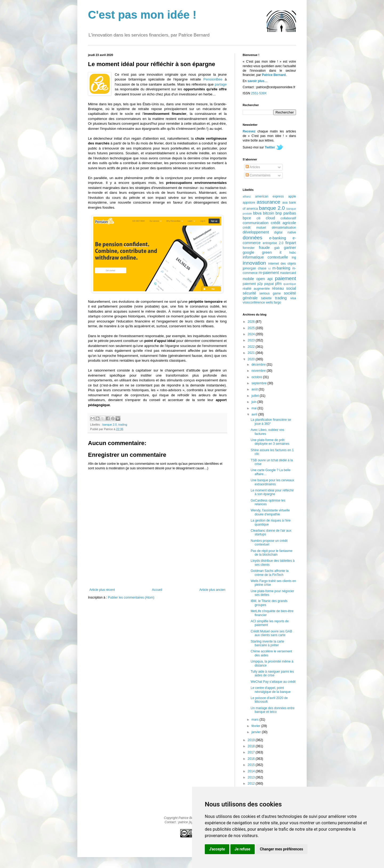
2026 (252, 322)
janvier (257, 732)
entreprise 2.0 (273, 243)
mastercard (288, 273)
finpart (291, 243)
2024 (252, 334)
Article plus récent (102, 590)
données (253, 238)
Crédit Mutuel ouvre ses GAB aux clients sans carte (271, 633)
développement (256, 232)
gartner (290, 248)
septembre (259, 383)
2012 (252, 784)
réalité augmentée (256, 289)
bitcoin (269, 213)
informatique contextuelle (265, 257)
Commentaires (258, 175)
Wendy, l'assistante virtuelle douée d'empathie (270, 512)
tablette (266, 298)
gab (277, 248)
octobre (257, 377)
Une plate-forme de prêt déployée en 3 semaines (270, 442)
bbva (257, 213)
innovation (254, 263)
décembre (259, 365)
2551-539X (259, 93)
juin (254, 402)
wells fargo (273, 302)
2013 (252, 777)
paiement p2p (253, 284)
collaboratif (288, 218)
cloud (270, 218)
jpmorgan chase (255, 268)
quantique (290, 284)
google (248, 252)
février (256, 726)
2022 (252, 347)
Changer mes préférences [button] (282, 849)
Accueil (157, 590)
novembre (259, 371)
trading (123, 425)
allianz (247, 196)
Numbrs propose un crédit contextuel (269, 543)
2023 (252, 340)
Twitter (270, 147)
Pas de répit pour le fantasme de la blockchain (272, 553)
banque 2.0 (110, 425)
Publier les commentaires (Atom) (131, 597)
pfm (278, 284)
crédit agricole (283, 223)
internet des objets (282, 264)
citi (259, 218)
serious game (270, 293)
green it (272, 252)
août (255, 389)
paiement (285, 278)
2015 (252, 765)
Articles (253, 167)
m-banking (281, 268)
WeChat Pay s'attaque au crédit (273, 682)
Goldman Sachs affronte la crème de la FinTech (270, 573)
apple (292, 196)
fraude (264, 248)
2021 (252, 353)
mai (255, 408)
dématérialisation (284, 228)
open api (265, 279)
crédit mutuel (254, 228)
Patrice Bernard (274, 75)
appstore (249, 203)
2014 (252, 771)
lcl (269, 269)
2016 (252, 759)
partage (221, 84)
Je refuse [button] (243, 849)
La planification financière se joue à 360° (271, 422)
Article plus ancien (212, 590)
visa (293, 298)
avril (255, 414)
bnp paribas (286, 213)
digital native (285, 232)
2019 (252, 740)
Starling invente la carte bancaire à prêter (267, 643)
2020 (252, 359)
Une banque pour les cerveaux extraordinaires (272, 482)
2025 (252, 328)
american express (270, 196)
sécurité (249, 293)
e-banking (277, 238)
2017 (252, 752)
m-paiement (269, 273)
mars (255, 720)
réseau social (284, 288)
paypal (269, 284)
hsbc (293, 253)
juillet (256, 396)
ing (294, 257)
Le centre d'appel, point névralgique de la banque (271, 690)
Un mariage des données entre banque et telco (273, 710)
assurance (269, 202)
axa (285, 203)
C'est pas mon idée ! (142, 15)
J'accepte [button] (217, 849)
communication (256, 223)
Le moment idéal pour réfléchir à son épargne (272, 492)
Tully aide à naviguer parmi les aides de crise (272, 673)
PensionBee (213, 79)
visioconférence (254, 302)
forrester (249, 248)
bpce (247, 218)
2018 (252, 746)
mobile (248, 279)
